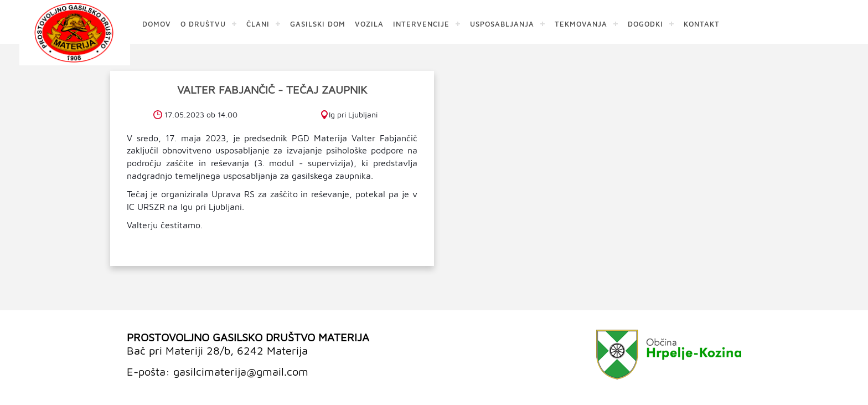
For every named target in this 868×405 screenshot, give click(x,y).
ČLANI (258, 24)
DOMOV (157, 24)
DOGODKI (645, 24)
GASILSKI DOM (318, 24)
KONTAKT (702, 24)
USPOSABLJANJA (502, 24)
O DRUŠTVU (203, 24)
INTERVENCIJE (421, 24)
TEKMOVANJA (581, 24)
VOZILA (369, 24)
